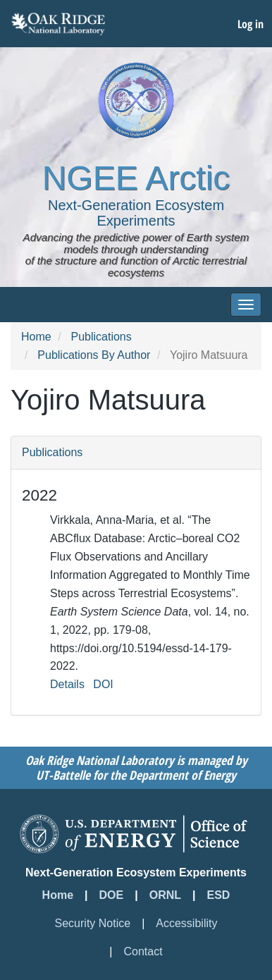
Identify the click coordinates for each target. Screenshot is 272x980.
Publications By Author (94, 355)
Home (36, 337)
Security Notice (93, 923)
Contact (143, 951)
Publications (101, 337)
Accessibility (186, 923)
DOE (112, 895)
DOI (103, 684)
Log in (251, 24)
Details (67, 684)
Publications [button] (52, 452)
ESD (219, 895)
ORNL (165, 895)
